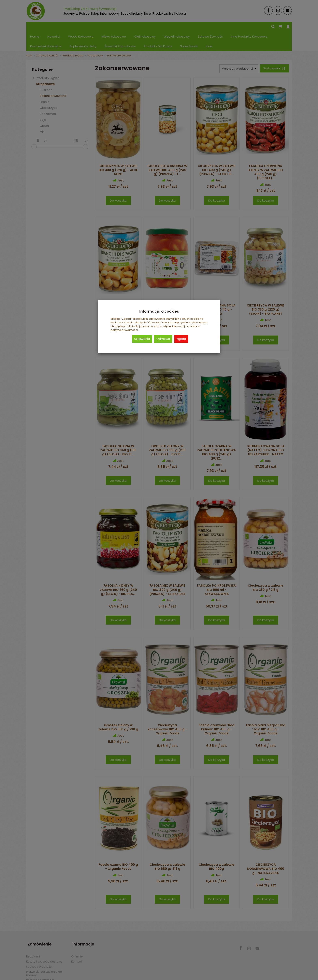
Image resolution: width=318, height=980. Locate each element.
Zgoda (181, 339)
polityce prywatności (124, 330)
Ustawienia (142, 339)
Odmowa (163, 339)
